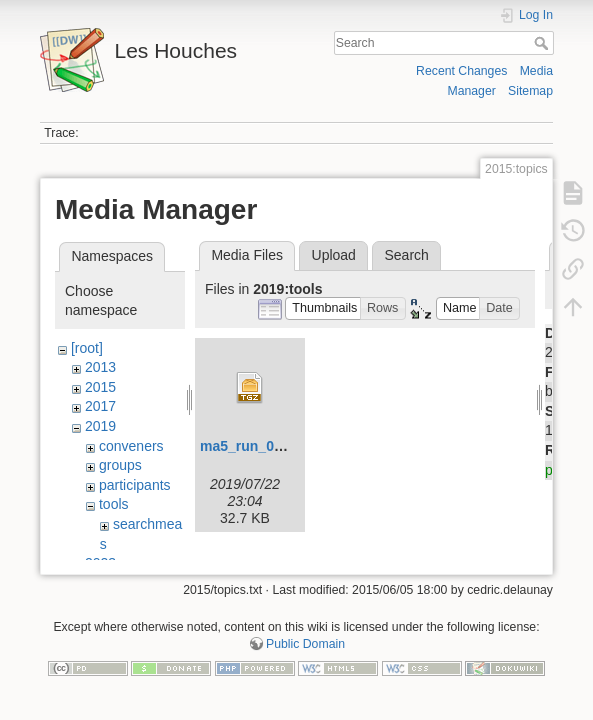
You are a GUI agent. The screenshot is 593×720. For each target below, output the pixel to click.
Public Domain (305, 654)
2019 (100, 426)
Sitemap (530, 91)
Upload (334, 255)
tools (114, 504)
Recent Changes (461, 71)
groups (120, 465)
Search (543, 43)
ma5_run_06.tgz (253, 446)
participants (135, 485)
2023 (100, 563)
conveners (131, 446)
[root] (87, 348)
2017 (100, 406)
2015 (100, 387)
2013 (100, 367)
